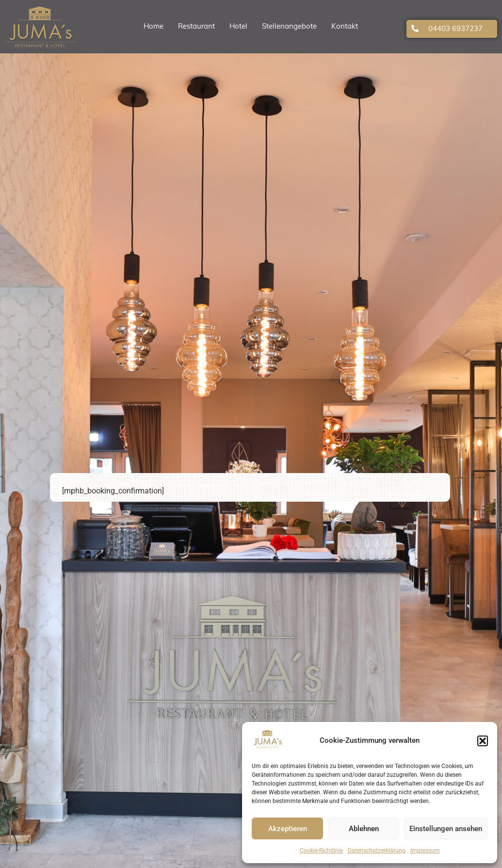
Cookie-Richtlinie (321, 851)
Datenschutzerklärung (377, 851)
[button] (483, 741)
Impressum (425, 851)
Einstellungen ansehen (446, 829)
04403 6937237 (455, 29)
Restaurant (196, 27)
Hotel (238, 27)
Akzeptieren (288, 829)
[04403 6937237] (415, 28)
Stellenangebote (289, 27)
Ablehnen (364, 829)
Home (154, 27)
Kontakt (345, 27)
